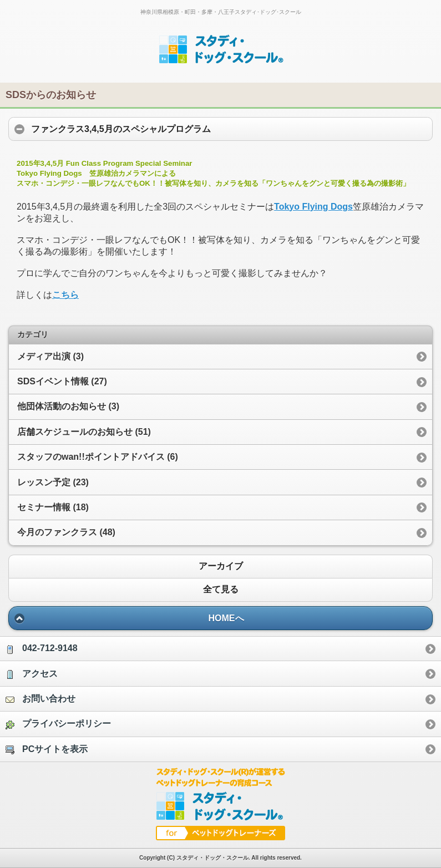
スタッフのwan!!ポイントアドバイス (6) (98, 457)
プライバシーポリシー (58, 724)
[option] (220, 648)
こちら (65, 295)
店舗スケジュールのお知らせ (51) (84, 432)
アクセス (32, 674)
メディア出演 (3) (50, 356)
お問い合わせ (40, 699)
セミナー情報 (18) (53, 507)
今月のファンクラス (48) (66, 532)
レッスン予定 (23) (53, 482)
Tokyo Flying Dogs (313, 207)
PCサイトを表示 (47, 749)
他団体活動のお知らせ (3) (68, 406)
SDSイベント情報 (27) (62, 381)
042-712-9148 (42, 649)
